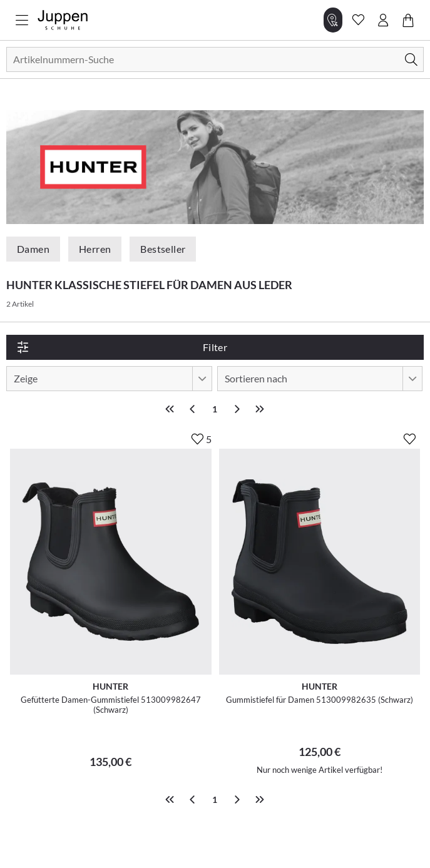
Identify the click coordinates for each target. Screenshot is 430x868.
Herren (95, 249)
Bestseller (163, 249)
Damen (33, 249)
